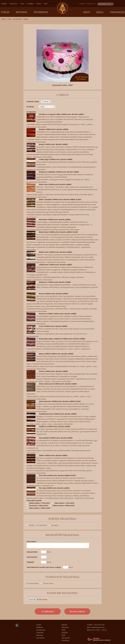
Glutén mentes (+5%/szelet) (38, 503)
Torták (5, 12)
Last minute (41, 638)
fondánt (31, 525)
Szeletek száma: (33, 102)
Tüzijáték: (30, 562)
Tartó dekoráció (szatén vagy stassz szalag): (44, 567)
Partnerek (65, 640)
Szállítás (31, 4)
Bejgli (100, 12)
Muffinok (21, 12)
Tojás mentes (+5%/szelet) (63, 503)
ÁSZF (22, 4)
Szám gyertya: (32, 557)
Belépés (82, 4)
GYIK (46, 4)
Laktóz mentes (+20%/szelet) (62, 506)
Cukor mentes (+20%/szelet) (38, 508)
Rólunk (4, 4)
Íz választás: (31, 112)
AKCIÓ (86, 12)
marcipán (54, 525)
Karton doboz (33, 583)
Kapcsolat (13, 4)
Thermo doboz (47, 583)
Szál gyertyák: (32, 552)
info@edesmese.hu (98, 627)
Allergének (66, 638)
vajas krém (42, 525)
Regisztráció (91, 4)
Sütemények (41, 12)
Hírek (39, 4)
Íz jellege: (30, 107)
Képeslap (40, 635)
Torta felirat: (31, 542)
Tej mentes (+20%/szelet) (37, 506)
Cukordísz (40, 633)
